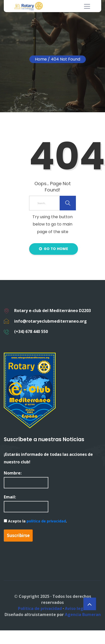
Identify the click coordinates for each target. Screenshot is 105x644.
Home (41, 59)
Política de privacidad (40, 608)
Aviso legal (76, 608)
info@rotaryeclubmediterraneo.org (50, 321)
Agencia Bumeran (83, 614)
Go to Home (54, 249)
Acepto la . (35, 521)
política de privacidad (46, 521)
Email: (26, 503)
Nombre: (26, 479)
